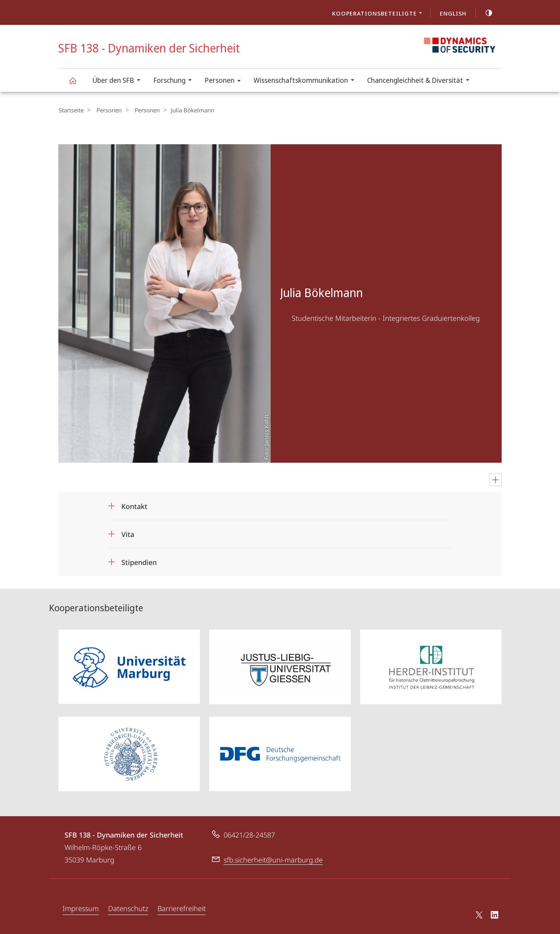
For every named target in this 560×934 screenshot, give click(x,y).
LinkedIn (495, 915)
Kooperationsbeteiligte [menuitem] (379, 14)
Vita (128, 534)
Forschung (175, 81)
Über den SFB (119, 81)
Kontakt (134, 506)
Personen (225, 81)
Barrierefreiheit (182, 908)
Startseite (71, 110)
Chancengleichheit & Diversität (421, 81)
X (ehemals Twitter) (478, 914)
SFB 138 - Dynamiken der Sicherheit (77, 84)
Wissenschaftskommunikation (306, 81)
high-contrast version (485, 13)
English (453, 13)
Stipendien (139, 562)
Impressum (81, 908)
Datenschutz (128, 908)
